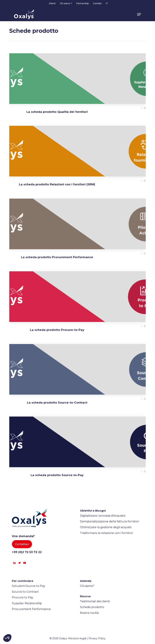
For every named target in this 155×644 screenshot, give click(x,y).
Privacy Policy (97, 638)
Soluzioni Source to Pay (29, 586)
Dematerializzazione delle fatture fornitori (109, 521)
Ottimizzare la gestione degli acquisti (106, 527)
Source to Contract (25, 592)
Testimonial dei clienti (95, 601)
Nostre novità (89, 613)
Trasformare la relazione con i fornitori (106, 533)
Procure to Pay (23, 597)
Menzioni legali (77, 638)
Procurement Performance (31, 609)
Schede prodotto (92, 607)
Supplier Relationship (27, 603)
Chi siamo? (87, 586)
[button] (139, 14)
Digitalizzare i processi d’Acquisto (103, 516)
